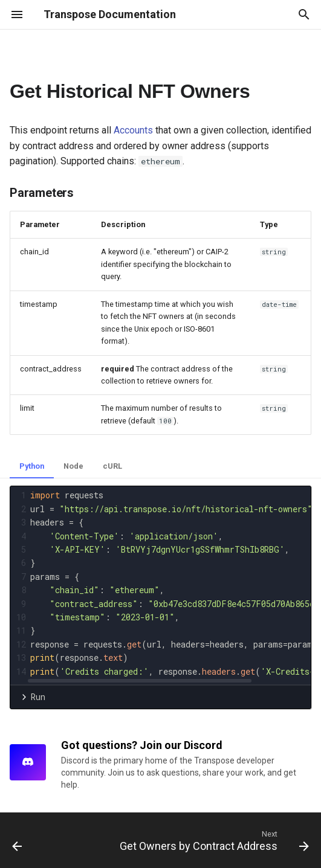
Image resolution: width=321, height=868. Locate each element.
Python (32, 466)
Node (73, 466)
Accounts (133, 130)
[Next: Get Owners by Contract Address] (213, 840)
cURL (112, 466)
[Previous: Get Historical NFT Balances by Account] (17, 840)
